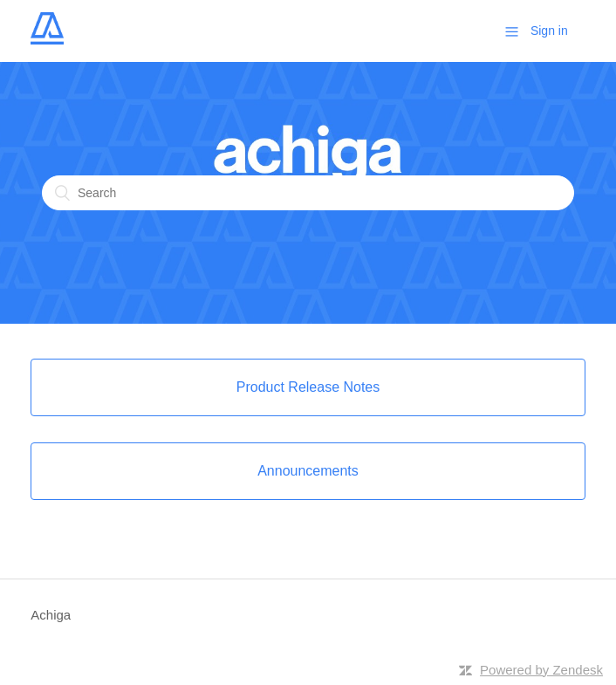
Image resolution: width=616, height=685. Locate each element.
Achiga (51, 615)
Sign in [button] (549, 31)
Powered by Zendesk (541, 670)
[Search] (308, 193)
